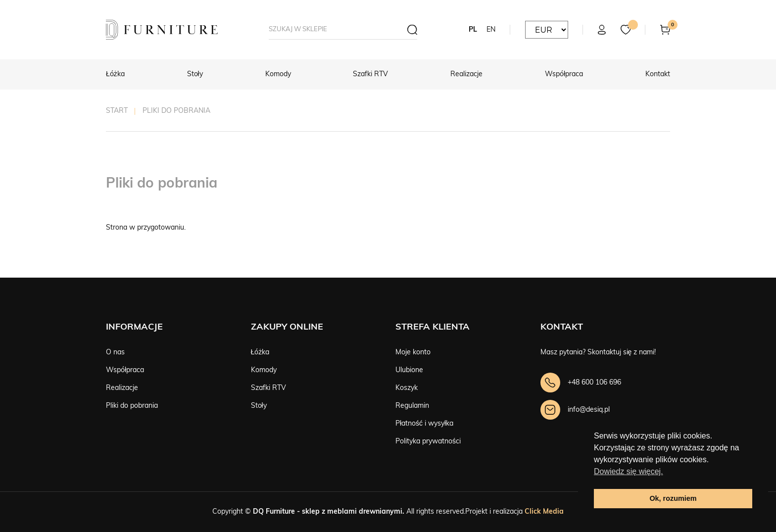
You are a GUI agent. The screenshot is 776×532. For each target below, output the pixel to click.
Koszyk (407, 388)
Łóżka (115, 74)
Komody (278, 74)
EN (491, 30)
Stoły (195, 74)
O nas (115, 353)
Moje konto (413, 353)
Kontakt (658, 74)
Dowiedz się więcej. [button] (629, 471)
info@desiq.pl (589, 410)
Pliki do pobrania (132, 406)
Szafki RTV (370, 74)
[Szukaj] (407, 30)
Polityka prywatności (428, 442)
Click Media (544, 512)
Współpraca (564, 74)
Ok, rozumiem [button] (673, 498)
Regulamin (412, 406)
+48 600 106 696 (594, 383)
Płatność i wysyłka (424, 424)
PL (473, 30)
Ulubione (409, 370)
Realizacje (466, 74)
